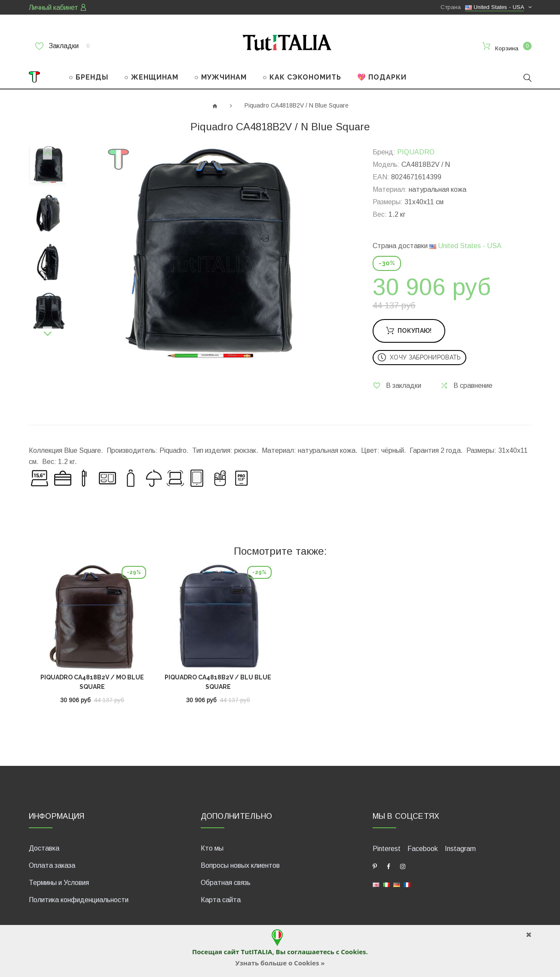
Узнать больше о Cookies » (280, 963)
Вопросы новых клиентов (240, 865)
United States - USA (465, 245)
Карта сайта (221, 899)
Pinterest (387, 848)
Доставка (44, 847)
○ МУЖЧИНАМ (220, 77)
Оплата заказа (52, 865)
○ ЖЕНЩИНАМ (151, 77)
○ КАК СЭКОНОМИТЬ (302, 77)
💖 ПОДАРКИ (382, 77)
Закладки (62, 46)
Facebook (423, 848)
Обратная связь (226, 882)
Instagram (460, 848)
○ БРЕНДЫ (89, 77)
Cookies (353, 952)
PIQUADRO (416, 152)
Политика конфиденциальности (79, 899)
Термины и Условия (59, 882)
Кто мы (212, 847)
